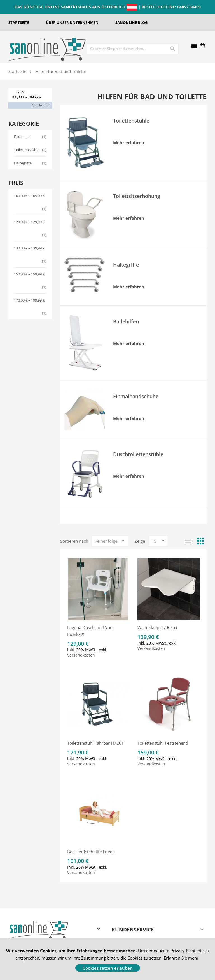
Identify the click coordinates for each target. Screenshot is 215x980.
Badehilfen (30, 137)
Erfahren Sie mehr (181, 958)
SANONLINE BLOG (131, 22)
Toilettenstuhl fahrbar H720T (95, 743)
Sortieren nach (74, 541)
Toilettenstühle (30, 150)
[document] (107, 959)
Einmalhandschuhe (136, 396)
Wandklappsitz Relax (157, 627)
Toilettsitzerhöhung (137, 196)
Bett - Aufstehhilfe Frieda (91, 852)
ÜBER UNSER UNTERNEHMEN (72, 22)
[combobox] (121, 49)
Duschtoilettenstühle (138, 454)
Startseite (17, 71)
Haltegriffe (30, 163)
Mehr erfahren (129, 142)
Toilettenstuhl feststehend (163, 743)
